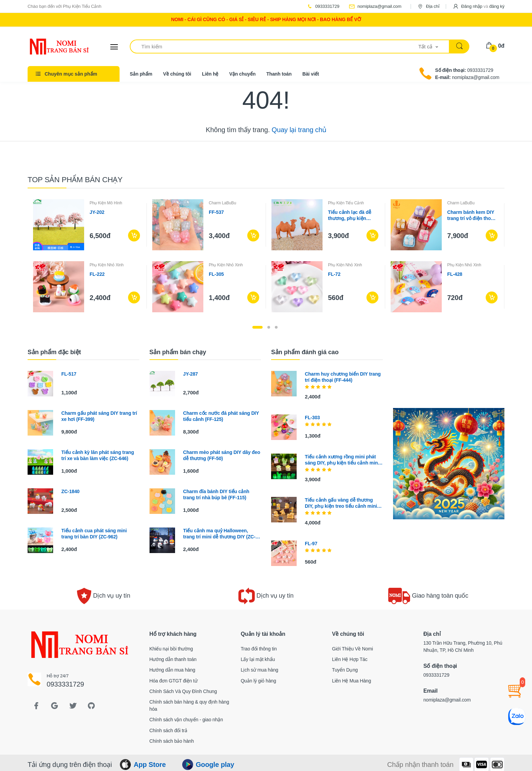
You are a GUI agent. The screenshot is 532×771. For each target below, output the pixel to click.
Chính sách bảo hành (172, 741)
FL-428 (455, 274)
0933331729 (323, 6)
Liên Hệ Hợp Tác (350, 659)
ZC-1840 (70, 491)
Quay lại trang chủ (299, 130)
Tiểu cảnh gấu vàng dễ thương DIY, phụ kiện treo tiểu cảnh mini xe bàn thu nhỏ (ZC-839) (341, 503)
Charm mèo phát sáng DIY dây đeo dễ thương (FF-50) (222, 455)
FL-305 (216, 274)
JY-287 (191, 374)
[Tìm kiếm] (274, 46)
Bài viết (311, 74)
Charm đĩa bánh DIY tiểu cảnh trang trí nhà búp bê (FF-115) (216, 494)
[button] (479, 6)
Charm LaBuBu (222, 203)
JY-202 (97, 212)
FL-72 (334, 274)
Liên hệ (210, 74)
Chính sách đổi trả (168, 730)
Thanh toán (279, 74)
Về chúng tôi (177, 74)
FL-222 (97, 274)
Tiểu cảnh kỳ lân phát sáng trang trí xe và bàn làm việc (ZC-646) (98, 455)
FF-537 (216, 212)
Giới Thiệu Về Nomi (353, 649)
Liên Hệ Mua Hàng (352, 681)
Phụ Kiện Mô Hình (106, 203)
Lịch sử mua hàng (260, 670)
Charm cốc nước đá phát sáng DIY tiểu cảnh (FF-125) (221, 416)
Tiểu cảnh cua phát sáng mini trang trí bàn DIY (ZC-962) (94, 534)
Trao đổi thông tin (259, 649)
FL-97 (311, 544)
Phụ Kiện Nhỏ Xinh (107, 265)
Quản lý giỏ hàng (259, 681)
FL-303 (312, 418)
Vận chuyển (242, 74)
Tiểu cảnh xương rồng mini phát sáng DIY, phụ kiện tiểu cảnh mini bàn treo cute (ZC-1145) (342, 460)
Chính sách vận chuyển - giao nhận (186, 720)
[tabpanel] (266, 256)
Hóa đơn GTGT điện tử (174, 681)
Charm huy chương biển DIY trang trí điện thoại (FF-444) (343, 377)
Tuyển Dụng (345, 670)
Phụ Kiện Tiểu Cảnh (346, 203)
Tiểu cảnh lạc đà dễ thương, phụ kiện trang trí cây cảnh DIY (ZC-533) (352, 215)
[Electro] (53, 47)
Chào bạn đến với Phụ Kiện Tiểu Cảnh (65, 6)
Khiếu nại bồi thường (171, 649)
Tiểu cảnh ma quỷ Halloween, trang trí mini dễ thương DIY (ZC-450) (219, 534)
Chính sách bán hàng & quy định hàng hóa (189, 705)
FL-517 (69, 374)
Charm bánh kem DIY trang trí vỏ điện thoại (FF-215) (471, 215)
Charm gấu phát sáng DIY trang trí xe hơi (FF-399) (99, 416)
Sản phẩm (141, 74)
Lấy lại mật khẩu (258, 659)
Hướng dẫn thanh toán (173, 659)
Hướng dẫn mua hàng (173, 670)
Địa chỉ (428, 6)
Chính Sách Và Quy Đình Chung (183, 691)
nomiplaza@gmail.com (375, 6)
